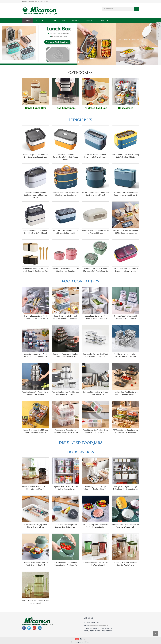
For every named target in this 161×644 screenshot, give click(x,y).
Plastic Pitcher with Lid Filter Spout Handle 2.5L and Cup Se (35, 488)
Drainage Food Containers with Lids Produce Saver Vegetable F (126, 317)
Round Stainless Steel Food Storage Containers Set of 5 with (66, 393)
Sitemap (83, 639)
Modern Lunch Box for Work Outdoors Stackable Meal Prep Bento (35, 195)
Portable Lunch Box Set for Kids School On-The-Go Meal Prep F (35, 232)
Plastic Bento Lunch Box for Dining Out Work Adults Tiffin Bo (126, 156)
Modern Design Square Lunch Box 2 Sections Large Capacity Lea (35, 156)
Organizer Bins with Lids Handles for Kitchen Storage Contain (65, 488)
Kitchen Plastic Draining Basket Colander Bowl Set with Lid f (65, 526)
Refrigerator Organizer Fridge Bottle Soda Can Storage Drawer (126, 488)
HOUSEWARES (80, 452)
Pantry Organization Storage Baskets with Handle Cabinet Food (95, 488)
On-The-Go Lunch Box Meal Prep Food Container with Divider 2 (126, 194)
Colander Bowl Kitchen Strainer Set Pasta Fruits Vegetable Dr (126, 526)
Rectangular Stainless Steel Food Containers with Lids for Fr (96, 355)
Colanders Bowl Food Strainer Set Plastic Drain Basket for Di (35, 564)
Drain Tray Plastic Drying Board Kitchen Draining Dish (35, 526)
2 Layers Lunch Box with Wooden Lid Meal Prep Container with (126, 232)
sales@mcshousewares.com (30, 2)
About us (39, 20)
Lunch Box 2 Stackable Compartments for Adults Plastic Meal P (65, 157)
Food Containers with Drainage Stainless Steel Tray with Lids (126, 355)
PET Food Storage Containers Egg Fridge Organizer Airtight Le (126, 432)
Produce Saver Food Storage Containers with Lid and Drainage (66, 432)
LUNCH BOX (80, 120)
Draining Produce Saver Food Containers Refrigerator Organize (35, 317)
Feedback (90, 20)
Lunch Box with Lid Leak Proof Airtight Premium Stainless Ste (35, 355)
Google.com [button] (79, 642)
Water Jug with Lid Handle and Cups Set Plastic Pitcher (126, 564)
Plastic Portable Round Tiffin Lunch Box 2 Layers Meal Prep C (96, 194)
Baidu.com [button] (87, 642)
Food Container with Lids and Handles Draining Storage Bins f (65, 317)
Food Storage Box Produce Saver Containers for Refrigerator (96, 432)
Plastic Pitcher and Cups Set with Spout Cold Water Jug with (95, 564)
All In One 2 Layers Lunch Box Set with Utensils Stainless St (66, 232)
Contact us (104, 20)
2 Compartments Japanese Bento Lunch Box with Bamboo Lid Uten (35, 270)
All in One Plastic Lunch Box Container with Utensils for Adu (96, 156)
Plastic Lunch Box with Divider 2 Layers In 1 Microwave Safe (126, 270)
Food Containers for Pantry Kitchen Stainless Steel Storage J (35, 393)
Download (76, 20)
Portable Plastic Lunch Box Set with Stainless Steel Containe (65, 270)
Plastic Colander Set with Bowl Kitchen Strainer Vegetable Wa (65, 564)
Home (27, 20)
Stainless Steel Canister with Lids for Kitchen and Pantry (95, 393)
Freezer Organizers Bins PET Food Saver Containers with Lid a (35, 432)
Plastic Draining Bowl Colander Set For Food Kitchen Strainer (96, 526)
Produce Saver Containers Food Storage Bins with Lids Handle (95, 317)
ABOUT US (88, 618)
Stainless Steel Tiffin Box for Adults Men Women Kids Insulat (96, 232)
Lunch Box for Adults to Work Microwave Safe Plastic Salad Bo (96, 270)
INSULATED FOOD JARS (81, 442)
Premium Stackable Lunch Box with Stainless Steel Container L (66, 194)
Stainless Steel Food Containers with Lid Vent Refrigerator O (126, 393)
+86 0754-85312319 (44, 2)
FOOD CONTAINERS (81, 281)
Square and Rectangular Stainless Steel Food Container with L (66, 355)
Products (52, 20)
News (64, 20)
